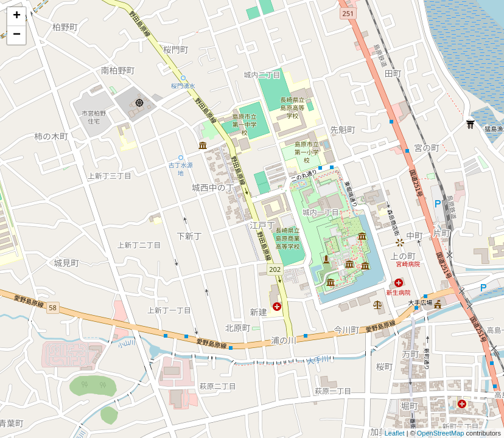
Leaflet (395, 433)
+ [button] (17, 16)
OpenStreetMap (441, 433)
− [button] (17, 35)
